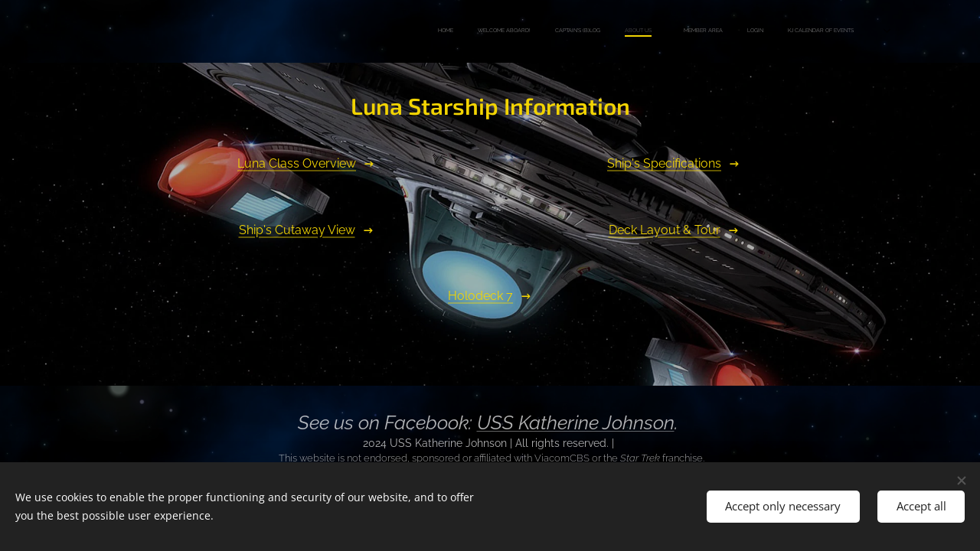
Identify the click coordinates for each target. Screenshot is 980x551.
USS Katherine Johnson (576, 422)
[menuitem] (672, 31)
